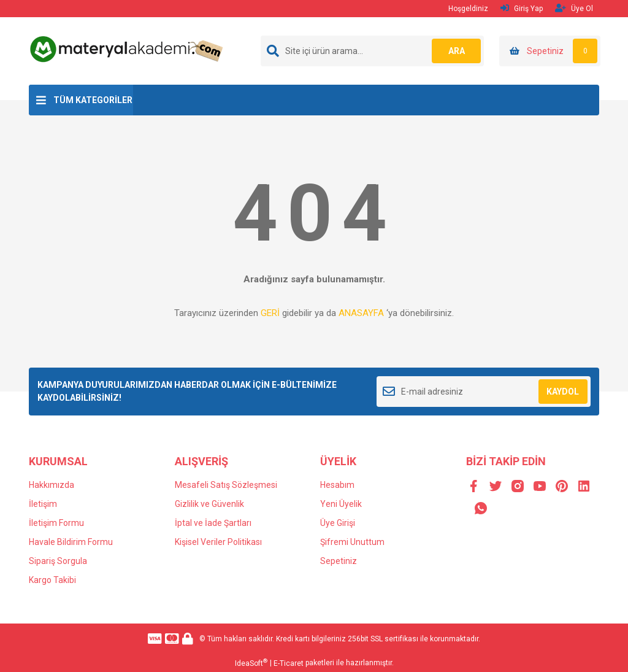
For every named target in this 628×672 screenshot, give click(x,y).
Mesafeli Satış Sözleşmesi (226, 485)
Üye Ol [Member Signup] (574, 8)
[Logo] (128, 48)
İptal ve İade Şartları (213, 523)
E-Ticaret (289, 663)
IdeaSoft (251, 663)
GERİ (270, 313)
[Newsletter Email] (484, 392)
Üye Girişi (338, 523)
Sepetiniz (339, 561)
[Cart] (550, 51)
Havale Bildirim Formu (71, 542)
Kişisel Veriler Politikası (218, 542)
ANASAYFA (361, 313)
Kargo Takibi (52, 580)
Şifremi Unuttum (352, 542)
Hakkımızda (52, 485)
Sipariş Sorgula (58, 561)
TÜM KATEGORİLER (93, 100)
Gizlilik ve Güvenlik (209, 504)
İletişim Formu (56, 523)
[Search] (372, 51)
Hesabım (337, 485)
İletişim (43, 504)
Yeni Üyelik (341, 504)
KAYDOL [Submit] (563, 392)
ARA (457, 51)
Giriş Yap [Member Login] (522, 8)
